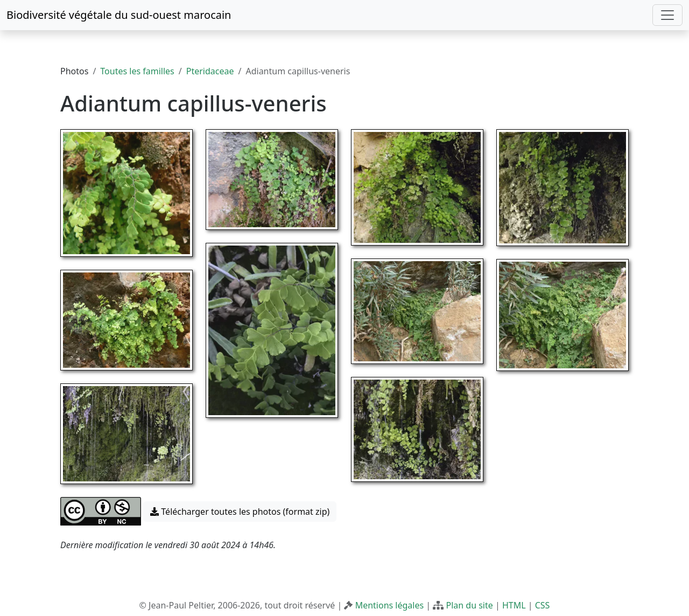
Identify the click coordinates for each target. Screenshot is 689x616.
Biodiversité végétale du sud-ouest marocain (119, 15)
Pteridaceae (210, 71)
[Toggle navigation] (667, 15)
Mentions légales (390, 605)
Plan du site (469, 605)
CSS (543, 605)
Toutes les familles (137, 71)
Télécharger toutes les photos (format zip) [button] (240, 512)
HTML (514, 605)
